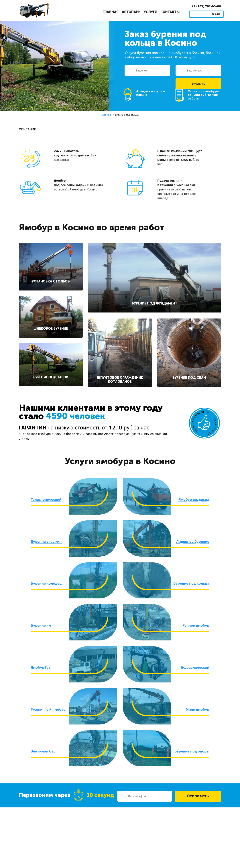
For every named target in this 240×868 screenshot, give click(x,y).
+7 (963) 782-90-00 (206, 6)
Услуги (151, 12)
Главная (111, 12)
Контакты (170, 12)
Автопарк (131, 12)
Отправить (198, 84)
